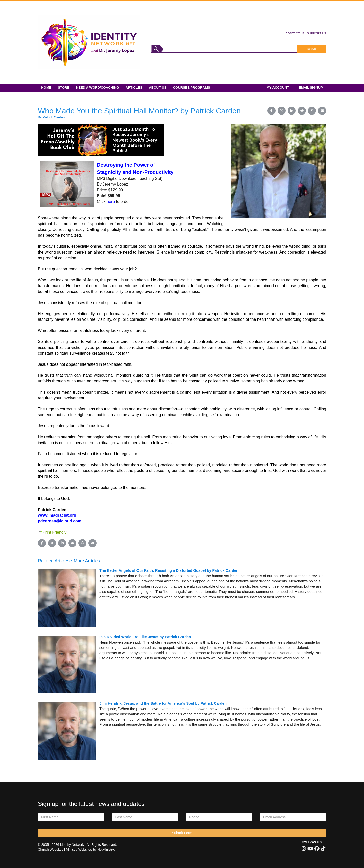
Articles (134, 88)
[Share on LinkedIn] (292, 111)
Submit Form (182, 833)
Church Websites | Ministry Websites (65, 849)
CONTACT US (295, 33)
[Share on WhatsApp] (312, 111)
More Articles (87, 561)
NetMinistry (106, 849)
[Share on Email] (322, 111)
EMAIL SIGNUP (311, 88)
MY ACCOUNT (278, 88)
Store (64, 88)
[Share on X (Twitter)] (282, 111)
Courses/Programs (191, 88)
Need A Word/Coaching (98, 88)
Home (46, 88)
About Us (158, 88)
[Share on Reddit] (302, 111)
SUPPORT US (316, 33)
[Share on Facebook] (271, 111)
